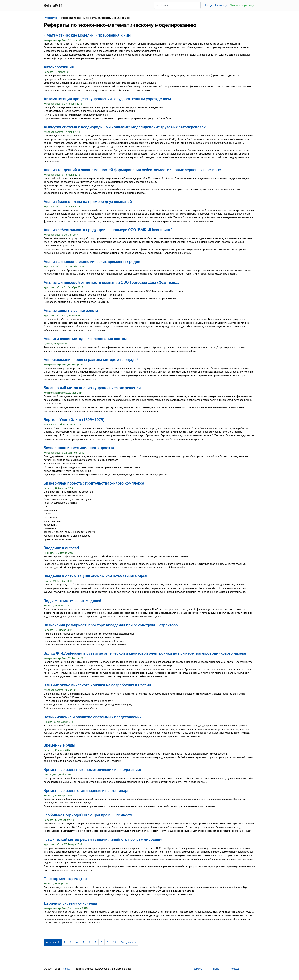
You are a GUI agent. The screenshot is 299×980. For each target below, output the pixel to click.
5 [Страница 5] (83, 942)
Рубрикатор (50, 18)
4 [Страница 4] (77, 942)
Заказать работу (242, 5)
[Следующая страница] (128, 942)
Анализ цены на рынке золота (71, 311)
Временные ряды (59, 745)
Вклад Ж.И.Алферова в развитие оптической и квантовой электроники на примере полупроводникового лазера (145, 653)
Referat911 (67, 969)
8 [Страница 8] (102, 942)
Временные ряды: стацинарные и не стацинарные (89, 791)
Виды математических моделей (72, 601)
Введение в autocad (61, 548)
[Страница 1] (53, 942)
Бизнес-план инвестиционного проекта (79, 448)
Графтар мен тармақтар (65, 879)
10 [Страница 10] (114, 942)
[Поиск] (177, 5)
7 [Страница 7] (95, 942)
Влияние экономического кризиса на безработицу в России (97, 685)
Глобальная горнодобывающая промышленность (88, 815)
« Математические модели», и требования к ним (87, 35)
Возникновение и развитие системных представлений (93, 717)
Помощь (221, 5)
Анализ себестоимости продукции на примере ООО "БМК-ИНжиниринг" (108, 230)
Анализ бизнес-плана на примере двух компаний (88, 202)
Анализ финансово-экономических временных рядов (92, 262)
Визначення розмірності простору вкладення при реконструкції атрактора (111, 625)
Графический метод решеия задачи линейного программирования (104, 839)
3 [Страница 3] (71, 942)
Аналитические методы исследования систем (85, 339)
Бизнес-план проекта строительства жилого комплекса (94, 483)
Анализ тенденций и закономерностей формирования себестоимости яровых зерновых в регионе (132, 170)
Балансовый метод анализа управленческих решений (92, 388)
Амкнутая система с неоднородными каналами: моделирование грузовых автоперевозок (125, 127)
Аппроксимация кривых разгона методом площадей (91, 360)
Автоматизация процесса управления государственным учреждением (107, 99)
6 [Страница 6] (89, 942)
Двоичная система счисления (70, 903)
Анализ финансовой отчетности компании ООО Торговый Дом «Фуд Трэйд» (112, 282)
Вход (209, 5)
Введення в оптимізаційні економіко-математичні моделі (95, 576)
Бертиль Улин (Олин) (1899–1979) (74, 420)
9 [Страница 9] (108, 942)
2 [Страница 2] (65, 942)
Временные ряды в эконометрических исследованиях (93, 770)
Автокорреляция (59, 67)
